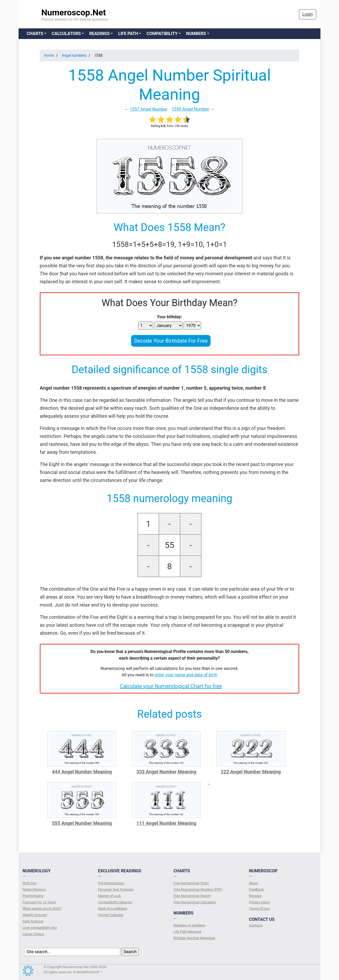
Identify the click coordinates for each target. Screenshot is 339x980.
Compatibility (162, 34)
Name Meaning (34, 889)
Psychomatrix (33, 896)
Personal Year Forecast (116, 889)
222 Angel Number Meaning (251, 772)
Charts (35, 34)
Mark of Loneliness (113, 909)
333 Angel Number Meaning (166, 772)
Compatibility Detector (115, 902)
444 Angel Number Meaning (82, 772)
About (254, 883)
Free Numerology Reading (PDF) (198, 889)
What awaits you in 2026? (42, 909)
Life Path (128, 34)
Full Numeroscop (111, 883)
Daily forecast (33, 921)
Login (308, 14)
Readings (99, 34)
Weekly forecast (35, 915)
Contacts (256, 925)
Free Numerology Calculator (195, 902)
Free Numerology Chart (191, 883)
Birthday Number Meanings (194, 938)
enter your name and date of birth (186, 675)
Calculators (66, 34)
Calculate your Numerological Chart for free (171, 686)
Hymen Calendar (111, 915)
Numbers (196, 34)
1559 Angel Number (190, 109)
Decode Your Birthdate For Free (171, 341)
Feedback (256, 889)
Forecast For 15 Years (39, 902)
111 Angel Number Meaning (166, 823)
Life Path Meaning (187, 932)
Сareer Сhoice (33, 934)
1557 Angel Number (149, 109)
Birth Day (29, 883)
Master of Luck (109, 896)
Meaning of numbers (189, 925)
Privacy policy (259, 902)
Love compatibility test (40, 928)
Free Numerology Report (192, 896)
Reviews (255, 896)
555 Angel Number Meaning (82, 823)
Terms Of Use (259, 909)
